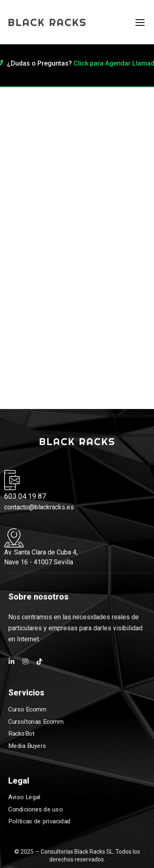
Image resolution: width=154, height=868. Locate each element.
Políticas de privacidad (39, 822)
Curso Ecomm (27, 709)
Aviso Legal (24, 797)
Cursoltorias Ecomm (36, 721)
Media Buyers (27, 745)
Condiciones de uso (35, 809)
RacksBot (21, 734)
